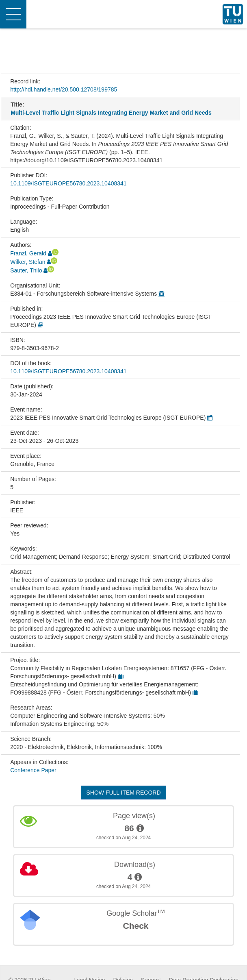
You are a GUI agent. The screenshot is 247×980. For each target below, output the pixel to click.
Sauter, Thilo (26, 270)
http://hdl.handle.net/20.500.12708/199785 (64, 89)
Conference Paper (33, 770)
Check (135, 926)
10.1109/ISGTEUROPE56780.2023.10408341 (68, 183)
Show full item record (123, 793)
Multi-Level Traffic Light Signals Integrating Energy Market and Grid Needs (111, 113)
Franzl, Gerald (28, 253)
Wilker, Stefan (28, 262)
